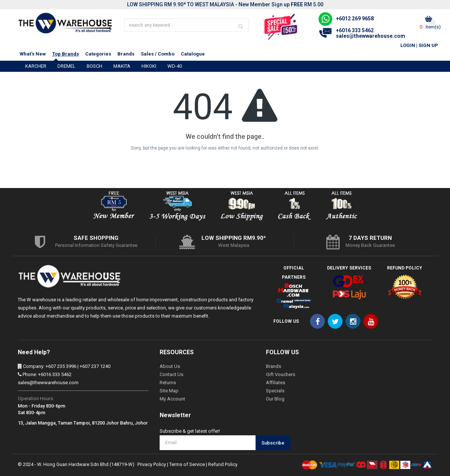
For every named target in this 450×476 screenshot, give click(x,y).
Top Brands (66, 54)
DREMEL (66, 66)
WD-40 (175, 66)
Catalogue (193, 54)
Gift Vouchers (281, 374)
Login (408, 45)
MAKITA (122, 66)
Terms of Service (187, 464)
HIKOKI (149, 66)
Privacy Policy (152, 464)
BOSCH (94, 66)
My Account (172, 399)
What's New (33, 54)
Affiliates (276, 383)
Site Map (169, 391)
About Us (170, 366)
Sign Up (428, 45)
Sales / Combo (158, 54)
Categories (98, 54)
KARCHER (36, 66)
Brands (126, 54)
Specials (275, 391)
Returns (168, 383)
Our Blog (275, 399)
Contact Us (171, 374)
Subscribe (273, 443)
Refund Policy (223, 464)
